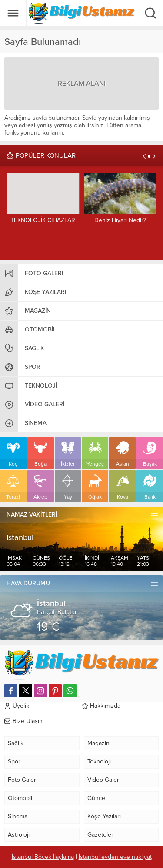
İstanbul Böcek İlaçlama (43, 857)
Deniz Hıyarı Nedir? (120, 220)
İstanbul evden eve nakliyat (115, 857)
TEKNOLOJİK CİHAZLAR (43, 220)
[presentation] (144, 156)
